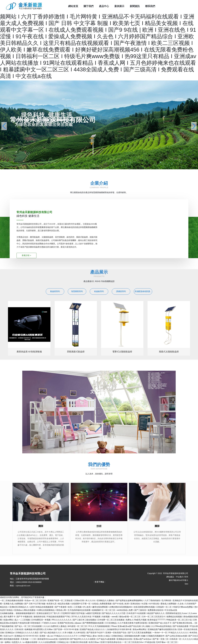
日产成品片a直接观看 (106, 639)
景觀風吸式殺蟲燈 (76, 352)
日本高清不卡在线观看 (136, 613)
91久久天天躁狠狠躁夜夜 (99, 626)
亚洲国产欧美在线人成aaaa (70, 623)
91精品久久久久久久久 (179, 633)
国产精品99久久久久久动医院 (83, 639)
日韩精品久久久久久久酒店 (27, 633)
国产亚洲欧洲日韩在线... (183, 623)
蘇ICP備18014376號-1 (178, 580)
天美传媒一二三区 (29, 639)
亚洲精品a (10, 633)
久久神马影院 (80, 633)
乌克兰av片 (8, 636)
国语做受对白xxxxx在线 (48, 639)
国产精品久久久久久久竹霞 (114, 613)
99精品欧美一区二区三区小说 (179, 620)
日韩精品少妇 (63, 642)
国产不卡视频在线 (25, 617)
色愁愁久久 (17, 642)
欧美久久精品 (104, 636)
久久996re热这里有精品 (162, 626)
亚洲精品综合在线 (125, 639)
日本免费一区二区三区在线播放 (111, 620)
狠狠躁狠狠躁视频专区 (26, 613)
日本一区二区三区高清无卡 (154, 617)
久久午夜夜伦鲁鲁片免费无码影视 (133, 623)
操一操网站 (6, 642)
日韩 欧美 (19, 629)
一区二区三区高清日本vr (133, 642)
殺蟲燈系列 (55, 291)
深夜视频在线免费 (132, 636)
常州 (186, 577)
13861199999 (22, 582)
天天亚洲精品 (111, 623)
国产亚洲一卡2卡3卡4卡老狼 (67, 629)
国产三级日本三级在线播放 (85, 620)
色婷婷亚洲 (64, 639)
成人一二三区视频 (22, 620)
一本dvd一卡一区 (160, 633)
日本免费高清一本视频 (41, 620)
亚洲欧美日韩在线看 (79, 642)
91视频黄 (97, 617)
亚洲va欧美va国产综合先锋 (129, 626)
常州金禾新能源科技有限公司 (53, 120)
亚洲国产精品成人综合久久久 (93, 629)
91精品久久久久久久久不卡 (66, 636)
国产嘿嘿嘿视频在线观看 (93, 623)
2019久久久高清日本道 (81, 617)
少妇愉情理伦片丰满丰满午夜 (119, 629)
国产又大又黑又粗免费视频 (140, 633)
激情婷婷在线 (40, 617)
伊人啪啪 (146, 626)
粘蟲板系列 (99, 291)
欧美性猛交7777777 (157, 620)
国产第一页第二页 (161, 639)
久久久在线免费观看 (47, 642)
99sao (114, 626)
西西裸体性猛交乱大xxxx (177, 613)
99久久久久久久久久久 (62, 620)
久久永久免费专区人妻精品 (55, 626)
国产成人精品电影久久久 (51, 633)
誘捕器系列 (121, 291)
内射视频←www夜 (110, 617)
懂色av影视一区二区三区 (130, 617)
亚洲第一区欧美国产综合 (116, 633)
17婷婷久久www (49, 623)
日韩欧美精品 (117, 636)
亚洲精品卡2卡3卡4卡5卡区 (26, 636)
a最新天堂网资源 (94, 613)
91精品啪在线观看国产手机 (59, 617)
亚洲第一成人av (46, 636)
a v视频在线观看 (30, 642)
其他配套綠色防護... (143, 291)
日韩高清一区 (176, 639)
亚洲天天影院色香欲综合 (111, 642)
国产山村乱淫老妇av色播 (177, 636)
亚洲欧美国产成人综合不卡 (160, 623)
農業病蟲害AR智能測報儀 (29, 352)
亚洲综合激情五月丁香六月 (48, 613)
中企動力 (180, 577)
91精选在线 (150, 642)
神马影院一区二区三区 (78, 626)
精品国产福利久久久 (156, 613)
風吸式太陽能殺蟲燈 (169, 352)
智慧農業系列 (77, 291)
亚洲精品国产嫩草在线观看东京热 (162, 629)
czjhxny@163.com (23, 586)
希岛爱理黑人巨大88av (43, 629)
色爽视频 (28, 629)
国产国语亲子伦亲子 (95, 633)
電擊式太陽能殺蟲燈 (122, 352)
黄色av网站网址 (140, 629)
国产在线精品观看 (181, 626)
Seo (186, 584)
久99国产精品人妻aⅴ (88, 636)
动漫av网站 (8, 620)
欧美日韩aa (94, 642)
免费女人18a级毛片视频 (136, 620)
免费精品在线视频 (174, 617)
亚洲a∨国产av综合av (143, 639)
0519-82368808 (35, 582)
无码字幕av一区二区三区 (167, 642)
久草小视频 (68, 633)
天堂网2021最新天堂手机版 (73, 613)
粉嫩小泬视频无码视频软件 (153, 636)
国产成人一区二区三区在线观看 (29, 626)
